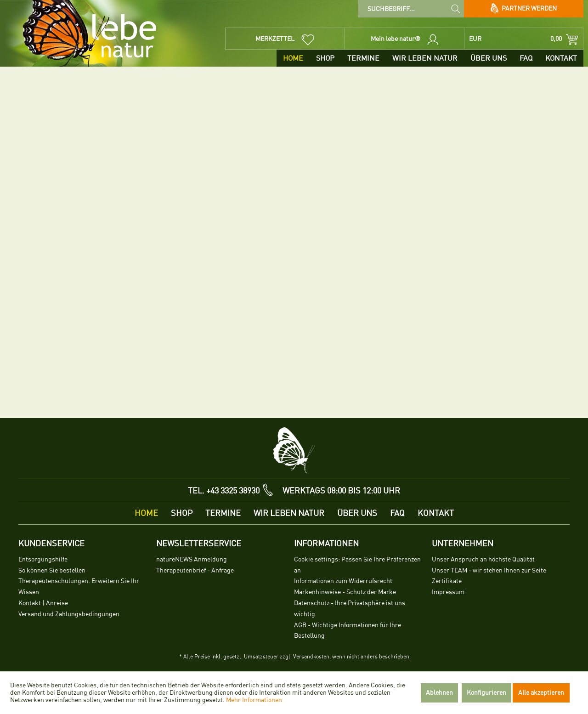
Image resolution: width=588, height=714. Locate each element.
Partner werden (524, 9)
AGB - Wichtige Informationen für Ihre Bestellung (348, 631)
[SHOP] (325, 58)
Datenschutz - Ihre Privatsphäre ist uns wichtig (350, 609)
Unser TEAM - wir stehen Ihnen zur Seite (489, 570)
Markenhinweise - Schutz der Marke (345, 592)
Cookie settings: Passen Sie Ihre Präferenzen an (357, 565)
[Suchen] (456, 8)
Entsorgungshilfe (43, 559)
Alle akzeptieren (541, 693)
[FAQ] (526, 58)
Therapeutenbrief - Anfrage (195, 570)
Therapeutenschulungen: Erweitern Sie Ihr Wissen (79, 586)
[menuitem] (411, 9)
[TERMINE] (363, 58)
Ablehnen (439, 693)
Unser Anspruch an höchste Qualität (483, 559)
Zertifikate (447, 581)
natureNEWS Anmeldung (192, 559)
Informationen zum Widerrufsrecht (343, 581)
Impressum (448, 592)
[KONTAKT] (561, 58)
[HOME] (293, 58)
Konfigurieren (486, 693)
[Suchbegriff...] (411, 9)
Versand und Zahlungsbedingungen (69, 614)
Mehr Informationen (254, 700)
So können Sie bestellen (52, 570)
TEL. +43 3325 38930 (224, 491)
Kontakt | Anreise (43, 603)
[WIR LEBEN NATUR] (425, 58)
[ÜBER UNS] (489, 58)
